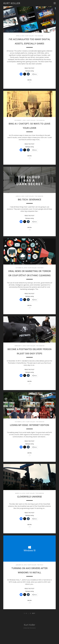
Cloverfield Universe (29, 509)
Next (34, 626)
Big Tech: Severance (30, 204)
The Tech (40, 272)
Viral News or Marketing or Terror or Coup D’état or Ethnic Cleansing (30, 279)
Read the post (30, 72)
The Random (39, 36)
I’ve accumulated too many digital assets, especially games (30, 43)
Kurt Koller (12, 3)
